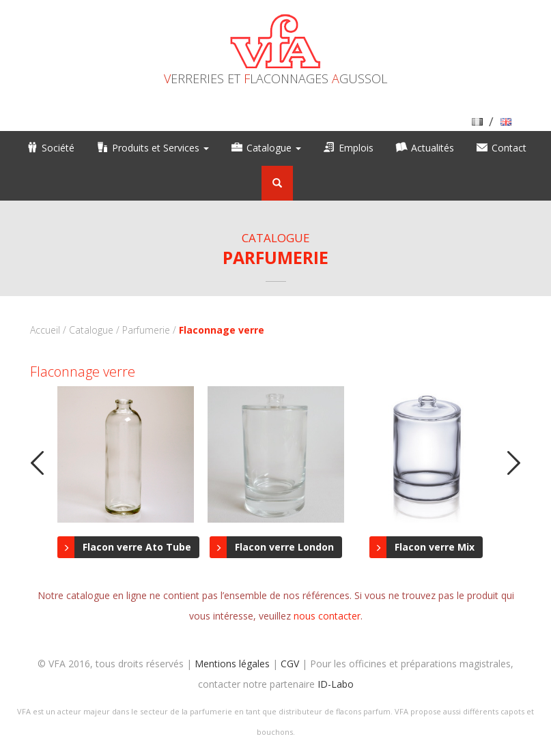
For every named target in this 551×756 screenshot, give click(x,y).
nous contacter (327, 616)
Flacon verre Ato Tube (137, 547)
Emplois (356, 148)
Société (58, 148)
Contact (509, 148)
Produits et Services (160, 148)
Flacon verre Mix (435, 547)
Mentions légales (232, 664)
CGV (290, 664)
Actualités (433, 148)
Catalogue (274, 148)
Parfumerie (146, 330)
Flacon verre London (284, 547)
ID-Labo (336, 684)
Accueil (45, 330)
